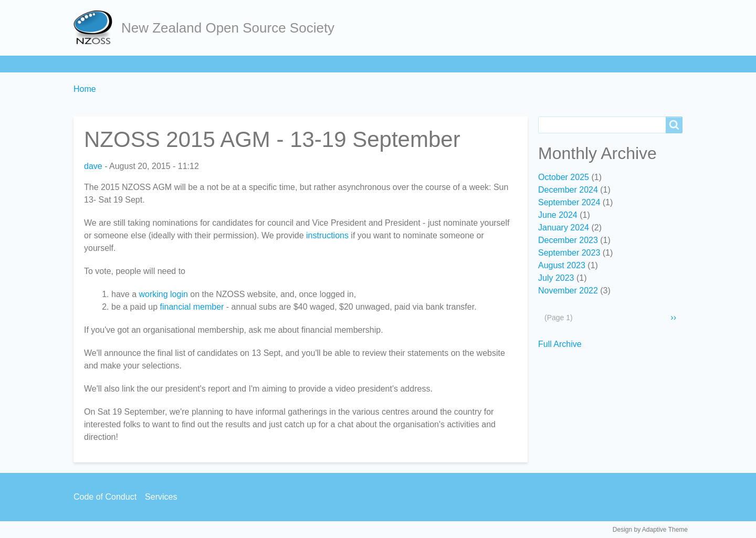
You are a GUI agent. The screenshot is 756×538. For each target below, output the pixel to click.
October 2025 (564, 177)
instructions (327, 235)
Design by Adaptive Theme (650, 530)
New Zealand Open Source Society (228, 28)
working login (163, 294)
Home (90, 64)
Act (250, 64)
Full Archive (560, 344)
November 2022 (568, 291)
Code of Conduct (105, 497)
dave (93, 166)
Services (357, 64)
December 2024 (568, 190)
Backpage (462, 64)
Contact (408, 64)
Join (173, 64)
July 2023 (556, 278)
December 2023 (568, 240)
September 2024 (569, 202)
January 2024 (564, 228)
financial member (192, 307)
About (133, 64)
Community (298, 64)
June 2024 (558, 215)
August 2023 (562, 265)
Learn (212, 64)
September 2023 (569, 253)
